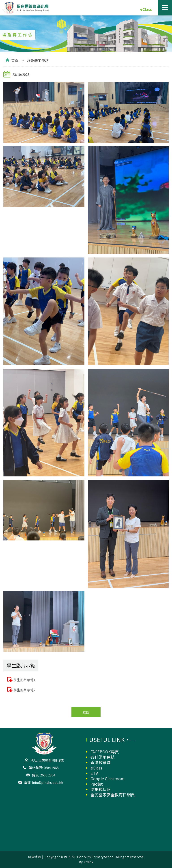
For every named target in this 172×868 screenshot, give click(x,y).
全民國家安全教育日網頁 (113, 795)
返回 (86, 712)
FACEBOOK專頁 (105, 752)
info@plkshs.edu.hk (48, 782)
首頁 (15, 60)
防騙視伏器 (101, 789)
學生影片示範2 (24, 690)
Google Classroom (107, 778)
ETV (94, 773)
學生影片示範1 (24, 680)
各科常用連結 (103, 757)
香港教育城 (101, 762)
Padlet (97, 784)
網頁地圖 (34, 857)
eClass (146, 9)
